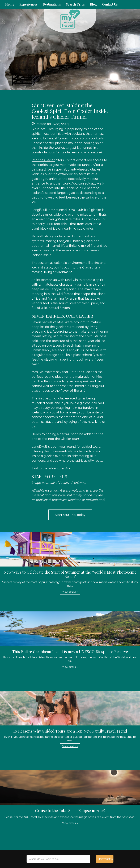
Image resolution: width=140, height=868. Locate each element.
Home (10, 4)
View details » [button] (70, 592)
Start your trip (105, 859)
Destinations (52, 4)
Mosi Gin (71, 280)
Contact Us (110, 4)
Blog (93, 4)
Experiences (28, 4)
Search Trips (75, 4)
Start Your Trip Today (70, 515)
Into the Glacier (43, 160)
